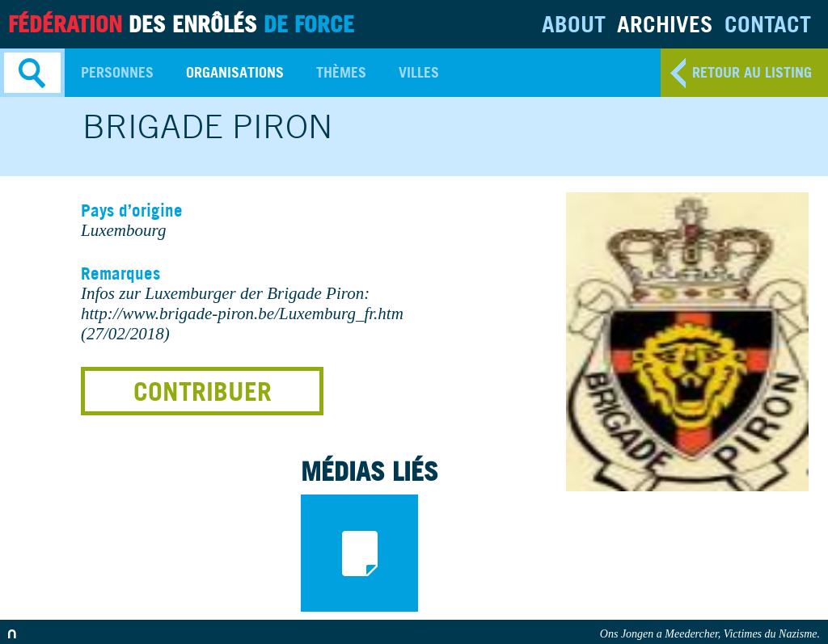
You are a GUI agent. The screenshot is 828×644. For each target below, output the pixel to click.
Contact (768, 24)
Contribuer (203, 391)
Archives (665, 24)
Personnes (117, 72)
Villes (419, 72)
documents (359, 553)
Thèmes (341, 72)
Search (32, 73)
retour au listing (752, 72)
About (574, 24)
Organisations (235, 72)
